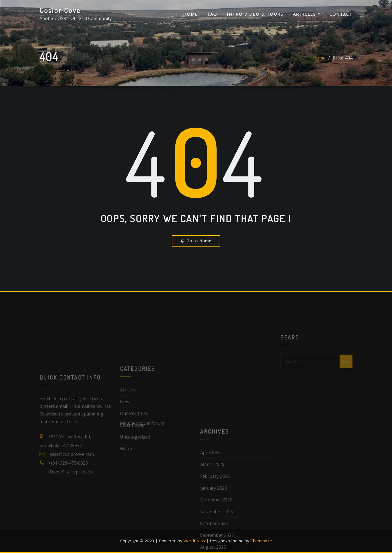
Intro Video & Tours (255, 14)
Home (191, 14)
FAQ (212, 14)
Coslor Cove (60, 10)
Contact (341, 14)
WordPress (194, 541)
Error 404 (343, 60)
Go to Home (196, 241)
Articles (306, 14)
